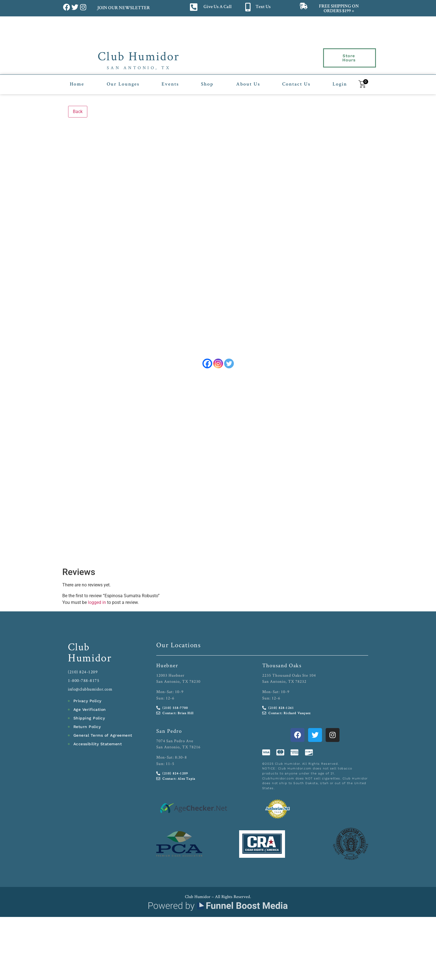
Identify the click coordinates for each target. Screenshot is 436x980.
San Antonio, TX (139, 68)
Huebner (167, 666)
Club (79, 647)
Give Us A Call (218, 7)
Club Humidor (139, 56)
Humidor (90, 658)
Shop (207, 81)
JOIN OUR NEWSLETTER (123, 8)
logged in (97, 603)
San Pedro (169, 732)
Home (77, 81)
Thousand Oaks (282, 666)
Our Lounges (123, 81)
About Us (248, 81)
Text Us (263, 7)
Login (340, 81)
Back (78, 108)
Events (170, 81)
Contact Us (296, 81)
